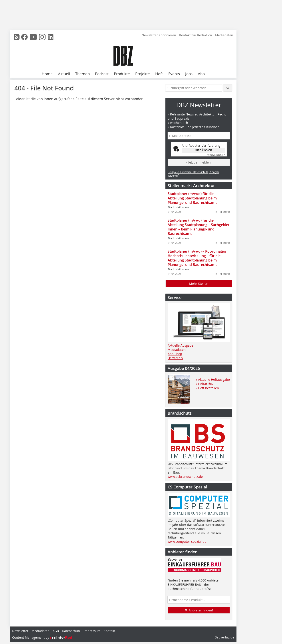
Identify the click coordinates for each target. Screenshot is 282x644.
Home (47, 74)
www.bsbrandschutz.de (185, 477)
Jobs (189, 74)
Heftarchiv (175, 358)
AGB (56, 631)
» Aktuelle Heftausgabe (213, 380)
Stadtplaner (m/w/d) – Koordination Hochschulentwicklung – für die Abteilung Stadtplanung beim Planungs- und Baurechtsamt (198, 258)
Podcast (102, 74)
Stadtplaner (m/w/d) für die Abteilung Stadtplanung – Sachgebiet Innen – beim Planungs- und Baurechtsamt (199, 227)
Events (174, 74)
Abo (201, 74)
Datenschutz (71, 631)
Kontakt (109, 631)
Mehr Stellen (199, 284)
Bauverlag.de (224, 637)
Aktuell (64, 74)
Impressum (92, 631)
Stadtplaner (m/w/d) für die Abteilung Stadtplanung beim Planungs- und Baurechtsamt (192, 198)
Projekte (143, 74)
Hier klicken (203, 150)
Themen (82, 74)
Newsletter (20, 631)
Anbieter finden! (199, 610)
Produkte (122, 74)
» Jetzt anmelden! (199, 162)
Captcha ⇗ (215, 155)
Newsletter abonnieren (159, 35)
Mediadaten (224, 35)
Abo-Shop (175, 354)
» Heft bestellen (207, 388)
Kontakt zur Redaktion (196, 35)
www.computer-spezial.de (187, 542)
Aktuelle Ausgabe (181, 345)
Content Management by (42, 637)
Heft (159, 74)
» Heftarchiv (205, 384)
